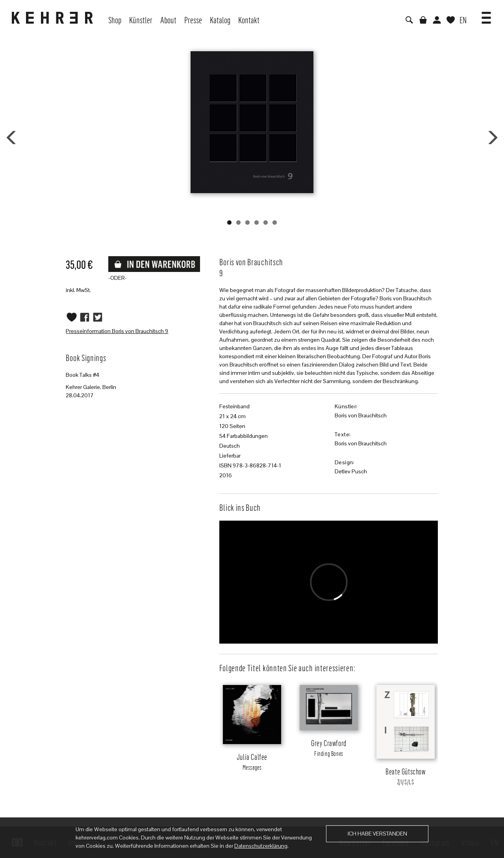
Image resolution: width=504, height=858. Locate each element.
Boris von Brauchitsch (361, 415)
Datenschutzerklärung (261, 846)
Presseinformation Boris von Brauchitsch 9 (117, 331)
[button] (486, 15)
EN (463, 20)
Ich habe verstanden (377, 834)
